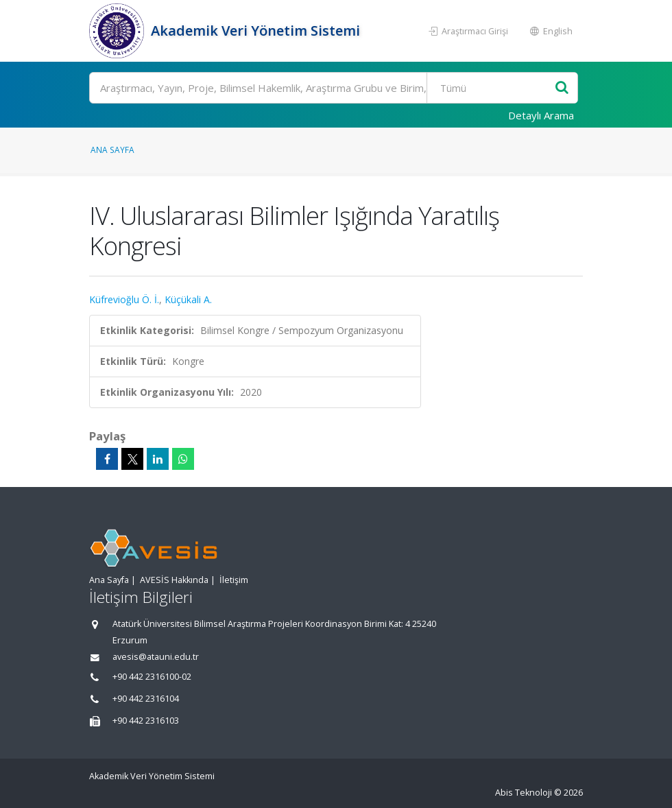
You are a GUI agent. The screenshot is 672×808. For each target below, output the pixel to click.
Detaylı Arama (541, 115)
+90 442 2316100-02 (152, 677)
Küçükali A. (188, 299)
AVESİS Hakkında (174, 580)
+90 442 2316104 (146, 699)
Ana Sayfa (112, 150)
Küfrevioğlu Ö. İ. (124, 299)
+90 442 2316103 (146, 721)
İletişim (234, 580)
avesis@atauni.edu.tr (156, 657)
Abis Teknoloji (524, 793)
